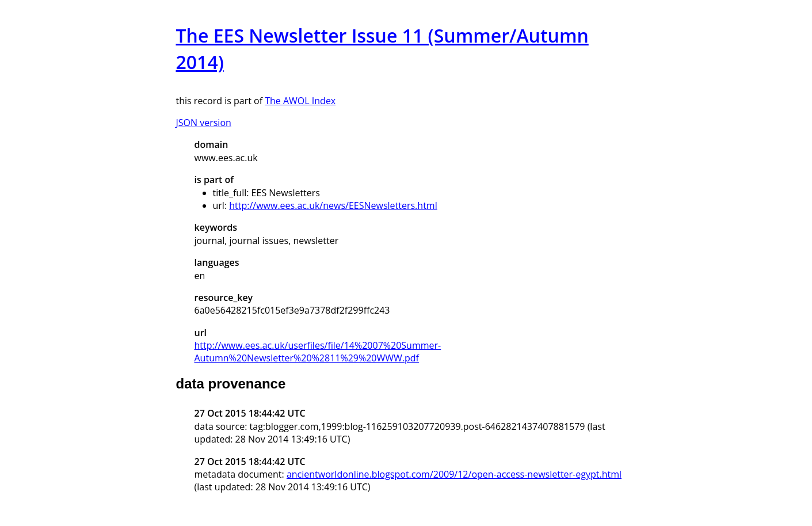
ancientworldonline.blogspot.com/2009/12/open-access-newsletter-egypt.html (454, 474)
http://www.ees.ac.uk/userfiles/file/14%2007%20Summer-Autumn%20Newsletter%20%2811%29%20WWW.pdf (318, 352)
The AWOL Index (300, 101)
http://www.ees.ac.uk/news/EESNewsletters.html (333, 205)
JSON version (204, 123)
